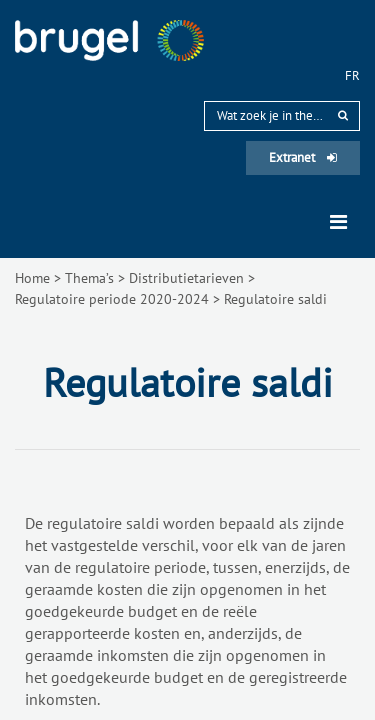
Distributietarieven (186, 278)
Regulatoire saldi (275, 299)
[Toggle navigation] (338, 222)
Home (32, 278)
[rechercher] (343, 115)
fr (352, 75)
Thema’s (89, 278)
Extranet (303, 157)
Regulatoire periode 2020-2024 (112, 299)
